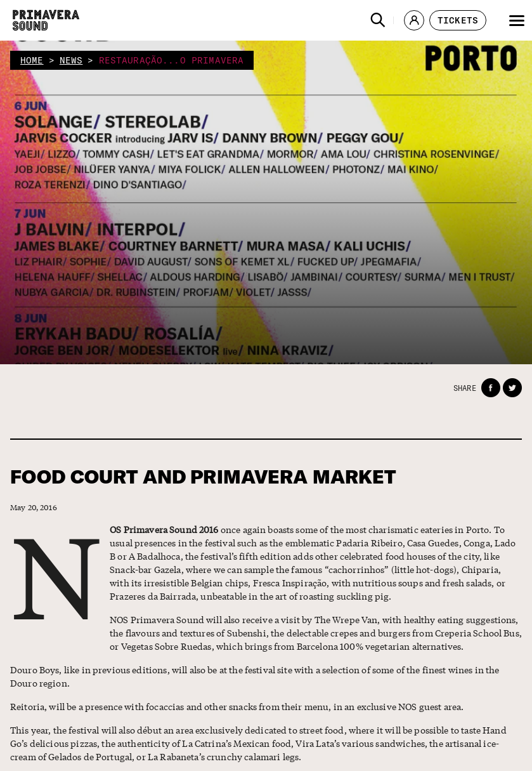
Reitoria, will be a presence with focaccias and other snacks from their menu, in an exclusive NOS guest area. (237, 706)
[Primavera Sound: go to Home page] (46, 20)
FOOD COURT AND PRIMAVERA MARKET (203, 477)
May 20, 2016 (34, 507)
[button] (378, 20)
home (32, 60)
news (71, 60)
